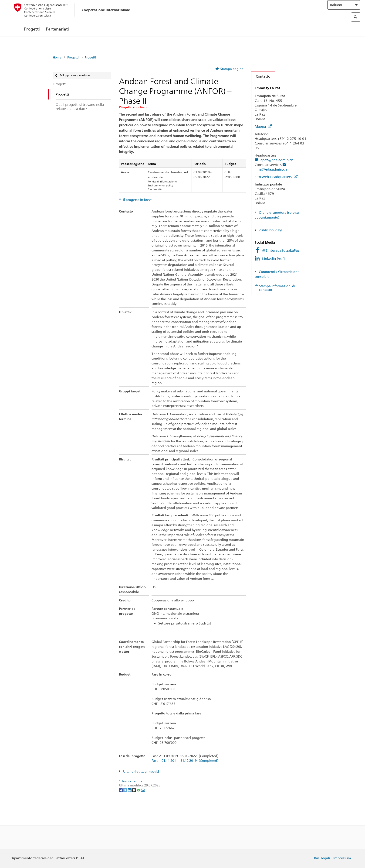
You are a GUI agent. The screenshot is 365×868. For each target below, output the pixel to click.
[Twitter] (126, 790)
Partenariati (57, 39)
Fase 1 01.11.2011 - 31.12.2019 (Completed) (185, 761)
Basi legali (322, 858)
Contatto (261, 76)
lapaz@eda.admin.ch (276, 160)
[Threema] (134, 790)
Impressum (342, 858)
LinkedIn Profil (274, 259)
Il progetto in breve (137, 200)
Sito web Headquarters (276, 177)
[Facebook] (121, 790)
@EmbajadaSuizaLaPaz (281, 250)
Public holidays (270, 230)
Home (57, 57)
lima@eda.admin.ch (271, 169)
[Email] (143, 790)
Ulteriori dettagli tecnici (141, 772)
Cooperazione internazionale (106, 15)
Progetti (32, 39)
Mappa (263, 126)
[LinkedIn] (130, 790)
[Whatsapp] (139, 790)
